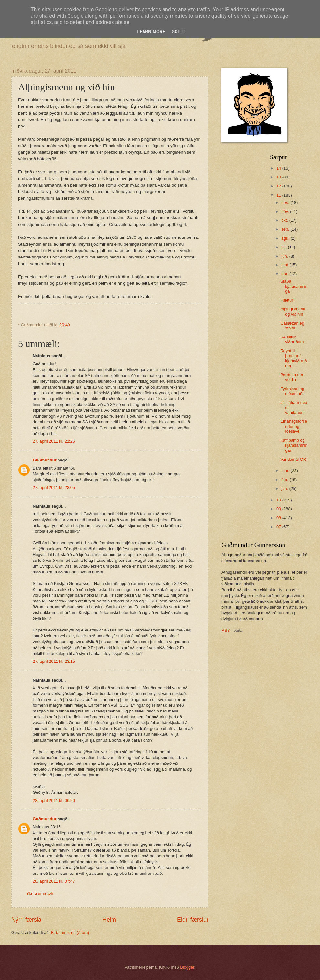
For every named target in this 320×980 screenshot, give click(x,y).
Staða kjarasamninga (294, 286)
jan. (285, 488)
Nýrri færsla (26, 920)
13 (279, 177)
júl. (284, 247)
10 (279, 500)
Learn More (151, 32)
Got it (178, 32)
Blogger (187, 967)
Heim (109, 920)
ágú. (286, 238)
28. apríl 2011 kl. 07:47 (54, 881)
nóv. (286, 212)
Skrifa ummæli (39, 893)
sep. (286, 229)
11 (279, 195)
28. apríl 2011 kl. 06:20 (54, 800)
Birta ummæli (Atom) (70, 932)
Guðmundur (45, 460)
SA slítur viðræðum (292, 339)
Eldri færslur (193, 920)
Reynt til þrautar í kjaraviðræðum (293, 358)
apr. (285, 274)
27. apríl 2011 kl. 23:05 (54, 487)
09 (279, 509)
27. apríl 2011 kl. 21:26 (54, 441)
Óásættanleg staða (292, 326)
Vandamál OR (293, 459)
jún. (285, 256)
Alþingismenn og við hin (293, 311)
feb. (285, 480)
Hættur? (288, 300)
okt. (285, 220)
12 (279, 186)
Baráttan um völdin (292, 377)
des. (286, 202)
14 (279, 168)
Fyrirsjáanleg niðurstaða (292, 391)
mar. (286, 471)
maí (285, 265)
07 (279, 527)
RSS (226, 630)
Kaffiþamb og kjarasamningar (294, 445)
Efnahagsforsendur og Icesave (294, 426)
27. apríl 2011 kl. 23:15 (54, 661)
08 (279, 518)
